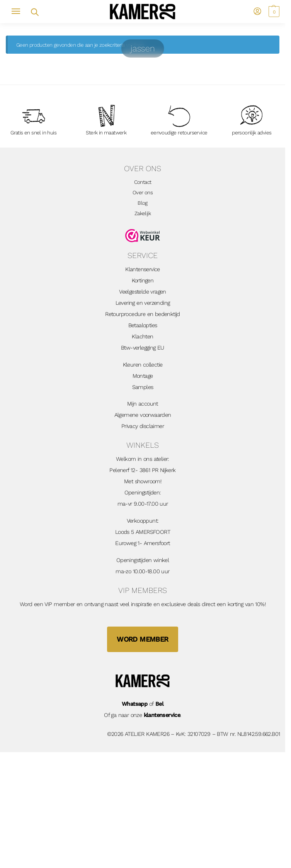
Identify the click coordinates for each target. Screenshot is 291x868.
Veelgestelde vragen (143, 292)
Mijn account (143, 404)
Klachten (142, 337)
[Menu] (19, 12)
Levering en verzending (143, 303)
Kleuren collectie (143, 365)
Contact (143, 182)
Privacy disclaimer (143, 426)
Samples (143, 387)
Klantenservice (143, 269)
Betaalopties (143, 325)
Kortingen (143, 281)
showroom (148, 482)
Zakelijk (143, 213)
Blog (143, 203)
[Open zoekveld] (34, 11)
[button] (273, 12)
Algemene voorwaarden (143, 415)
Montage (143, 376)
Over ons (143, 192)
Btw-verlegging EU (143, 348)
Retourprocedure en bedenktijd (143, 314)
